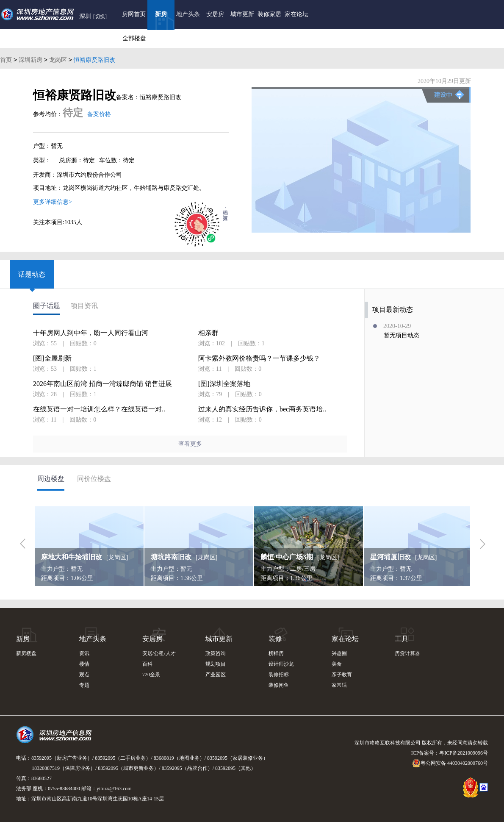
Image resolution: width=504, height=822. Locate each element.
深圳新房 (30, 60)
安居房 (215, 14)
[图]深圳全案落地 (224, 384)
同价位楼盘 (94, 479)
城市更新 (242, 14)
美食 (337, 664)
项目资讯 (84, 306)
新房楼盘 (26, 653)
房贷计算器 (407, 653)
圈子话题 (47, 306)
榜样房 (276, 653)
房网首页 (134, 14)
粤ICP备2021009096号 (464, 753)
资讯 (84, 653)
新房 (161, 14)
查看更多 (190, 444)
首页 (6, 60)
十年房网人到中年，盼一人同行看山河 (91, 333)
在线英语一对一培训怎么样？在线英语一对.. (99, 409)
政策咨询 (216, 653)
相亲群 (208, 333)
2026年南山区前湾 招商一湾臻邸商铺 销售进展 (102, 384)
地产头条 (188, 14)
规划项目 (216, 664)
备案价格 (99, 114)
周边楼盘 (51, 479)
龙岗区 (58, 60)
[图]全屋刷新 (52, 358)
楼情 (84, 664)
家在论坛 (296, 14)
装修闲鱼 (279, 685)
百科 (147, 664)
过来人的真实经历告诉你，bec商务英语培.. (262, 409)
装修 (275, 639)
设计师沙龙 (281, 664)
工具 (402, 639)
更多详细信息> (53, 202)
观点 (84, 675)
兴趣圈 (339, 653)
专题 (84, 685)
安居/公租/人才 (159, 653)
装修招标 (279, 675)
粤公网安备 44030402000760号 (450, 763)
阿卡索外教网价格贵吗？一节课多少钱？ (259, 358)
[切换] (100, 17)
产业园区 (216, 675)
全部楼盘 (134, 38)
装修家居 (269, 14)
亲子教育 (342, 675)
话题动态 (32, 274)
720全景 (151, 675)
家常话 (339, 685)
